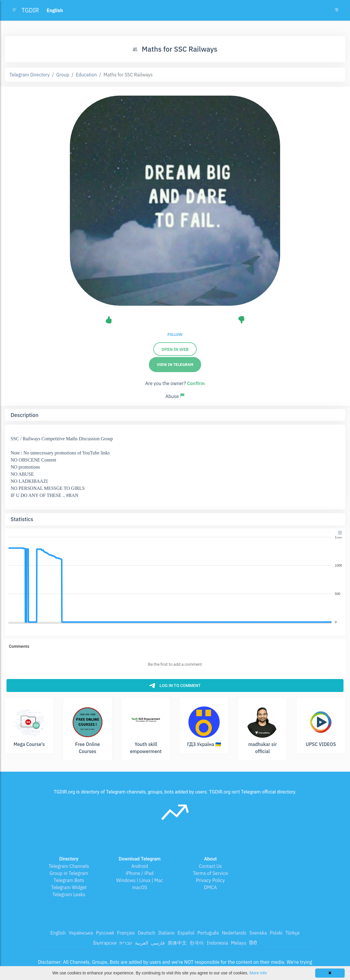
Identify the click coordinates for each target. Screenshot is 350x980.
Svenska (258, 933)
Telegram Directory (29, 75)
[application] (175, 580)
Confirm (196, 383)
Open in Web (175, 349)
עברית (126, 943)
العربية (142, 943)
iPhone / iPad (140, 873)
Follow (175, 334)
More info (258, 973)
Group (63, 75)
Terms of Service (210, 873)
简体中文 (177, 943)
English (58, 933)
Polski (276, 933)
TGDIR (30, 10)
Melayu (239, 943)
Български (105, 943)
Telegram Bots (69, 880)
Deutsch (146, 933)
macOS (140, 887)
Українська (81, 933)
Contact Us (210, 866)
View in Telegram (175, 365)
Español (186, 933)
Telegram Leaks (69, 894)
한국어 (197, 943)
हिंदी (253, 943)
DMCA (211, 887)
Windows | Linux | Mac (140, 880)
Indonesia (217, 943)
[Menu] (340, 533)
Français (126, 933)
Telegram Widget (69, 887)
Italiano (166, 933)
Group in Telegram (69, 873)
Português (208, 933)
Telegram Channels (69, 866)
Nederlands (234, 933)
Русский (105, 933)
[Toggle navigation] (336, 10)
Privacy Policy (210, 880)
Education (86, 75)
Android (140, 866)
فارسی (158, 943)
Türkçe (293, 933)
